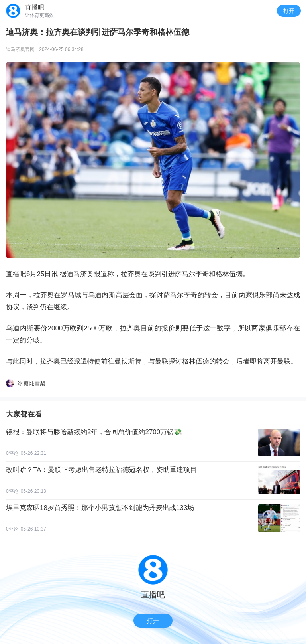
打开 (289, 11)
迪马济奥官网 (20, 49)
